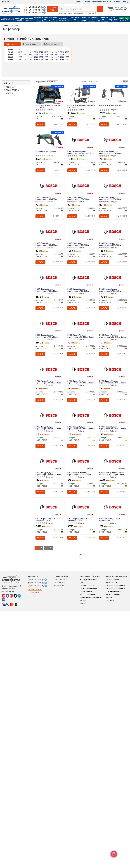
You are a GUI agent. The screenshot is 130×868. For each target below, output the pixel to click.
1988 (62, 60)
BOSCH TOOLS (12, 90)
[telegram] (19, 596)
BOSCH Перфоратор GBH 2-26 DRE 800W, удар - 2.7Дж (49, 520)
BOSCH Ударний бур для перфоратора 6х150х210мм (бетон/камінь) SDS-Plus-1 (78, 198)
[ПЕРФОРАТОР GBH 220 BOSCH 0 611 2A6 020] (49, 95)
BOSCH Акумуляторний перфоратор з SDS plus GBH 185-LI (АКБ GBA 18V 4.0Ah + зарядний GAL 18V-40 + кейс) (81, 152)
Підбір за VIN (52, 9)
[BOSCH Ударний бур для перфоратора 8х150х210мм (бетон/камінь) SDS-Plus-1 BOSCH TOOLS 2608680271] (81, 231)
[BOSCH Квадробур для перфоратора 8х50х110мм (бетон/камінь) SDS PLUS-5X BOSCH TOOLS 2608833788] (49, 461)
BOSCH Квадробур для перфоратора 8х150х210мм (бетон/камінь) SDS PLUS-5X (47, 336)
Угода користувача (87, 594)
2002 (31, 55)
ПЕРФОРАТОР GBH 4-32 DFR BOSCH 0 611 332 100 (81, 106)
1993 (36, 57)
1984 (41, 60)
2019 (67, 52)
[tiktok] (15, 596)
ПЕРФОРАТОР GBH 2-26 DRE (110, 105)
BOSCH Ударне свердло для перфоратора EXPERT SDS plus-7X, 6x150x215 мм (81, 474)
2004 (41, 55)
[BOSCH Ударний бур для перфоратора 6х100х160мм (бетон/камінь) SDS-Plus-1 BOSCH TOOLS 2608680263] (49, 185)
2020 (20, 50)
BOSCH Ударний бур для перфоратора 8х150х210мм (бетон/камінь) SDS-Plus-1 (78, 244)
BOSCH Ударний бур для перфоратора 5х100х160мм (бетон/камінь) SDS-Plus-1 (110, 152)
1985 (46, 60)
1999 (67, 57)
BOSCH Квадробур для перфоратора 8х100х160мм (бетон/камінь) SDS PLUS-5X (111, 290)
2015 (46, 52)
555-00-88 (32, 7)
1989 (67, 60)
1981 (25, 60)
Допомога (110, 600)
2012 (31, 52)
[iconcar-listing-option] (127, 82)
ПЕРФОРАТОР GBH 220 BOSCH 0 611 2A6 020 (48, 106)
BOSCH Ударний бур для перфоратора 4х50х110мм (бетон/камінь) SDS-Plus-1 (81, 336)
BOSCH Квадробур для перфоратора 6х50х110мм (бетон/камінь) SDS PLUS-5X (81, 428)
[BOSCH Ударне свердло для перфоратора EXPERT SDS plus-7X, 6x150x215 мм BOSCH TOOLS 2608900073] (81, 461)
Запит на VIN (35, 593)
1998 (62, 57)
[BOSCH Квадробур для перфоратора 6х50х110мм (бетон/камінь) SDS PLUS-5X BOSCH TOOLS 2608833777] (81, 415)
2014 (41, 52)
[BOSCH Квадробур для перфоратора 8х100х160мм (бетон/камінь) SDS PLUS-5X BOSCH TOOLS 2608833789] (113, 277)
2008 (62, 55)
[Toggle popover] (114, 854)
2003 (36, 55)
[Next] (51, 548)
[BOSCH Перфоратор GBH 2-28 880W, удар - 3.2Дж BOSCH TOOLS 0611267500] (81, 507)
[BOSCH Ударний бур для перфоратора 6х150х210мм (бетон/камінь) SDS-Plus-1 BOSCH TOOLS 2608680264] (81, 185)
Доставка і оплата (83, 2)
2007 (57, 55)
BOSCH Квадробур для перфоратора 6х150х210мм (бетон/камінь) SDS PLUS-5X (47, 290)
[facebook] (7, 596)
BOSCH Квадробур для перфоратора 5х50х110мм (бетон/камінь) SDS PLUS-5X (49, 428)
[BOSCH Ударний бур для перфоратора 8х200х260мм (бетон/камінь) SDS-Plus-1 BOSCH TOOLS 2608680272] (113, 231)
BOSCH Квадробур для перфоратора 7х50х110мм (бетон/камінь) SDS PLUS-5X (113, 428)
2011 (25, 52)
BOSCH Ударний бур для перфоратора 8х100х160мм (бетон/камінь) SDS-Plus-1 (46, 244)
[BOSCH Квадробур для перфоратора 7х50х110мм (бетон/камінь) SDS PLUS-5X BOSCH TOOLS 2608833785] (113, 415)
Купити (40, 124)
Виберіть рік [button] (12, 44)
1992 (31, 57)
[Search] (100, 9)
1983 (36, 60)
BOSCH (10, 87)
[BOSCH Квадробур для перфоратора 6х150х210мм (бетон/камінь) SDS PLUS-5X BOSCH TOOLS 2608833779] (49, 277)
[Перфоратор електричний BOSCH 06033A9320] (49, 140)
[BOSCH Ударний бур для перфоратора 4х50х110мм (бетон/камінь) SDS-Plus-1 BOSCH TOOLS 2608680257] (81, 323)
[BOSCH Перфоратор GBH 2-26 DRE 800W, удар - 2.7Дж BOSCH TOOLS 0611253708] (49, 507)
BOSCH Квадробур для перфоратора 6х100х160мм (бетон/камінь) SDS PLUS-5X (79, 290)
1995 (46, 57)
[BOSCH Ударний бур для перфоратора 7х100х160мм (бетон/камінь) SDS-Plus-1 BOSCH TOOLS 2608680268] (113, 185)
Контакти (117, 2)
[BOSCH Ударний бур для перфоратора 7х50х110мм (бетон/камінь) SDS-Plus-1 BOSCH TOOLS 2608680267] (81, 369)
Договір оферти (86, 591)
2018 (62, 52)
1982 (31, 60)
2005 (46, 55)
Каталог (83, 600)
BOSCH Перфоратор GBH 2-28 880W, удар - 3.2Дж (79, 520)
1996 (51, 57)
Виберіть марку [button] (31, 44)
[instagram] (11, 596)
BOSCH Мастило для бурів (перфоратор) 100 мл (110, 520)
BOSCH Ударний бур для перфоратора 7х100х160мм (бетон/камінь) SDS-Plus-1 (110, 198)
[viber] (4, 599)
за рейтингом (52, 82)
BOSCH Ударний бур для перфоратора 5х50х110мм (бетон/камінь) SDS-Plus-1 (113, 336)
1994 (41, 57)
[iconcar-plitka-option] (124, 82)
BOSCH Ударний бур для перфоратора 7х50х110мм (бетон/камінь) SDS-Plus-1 (81, 382)
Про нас (83, 603)
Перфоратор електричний (46, 151)
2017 (57, 52)
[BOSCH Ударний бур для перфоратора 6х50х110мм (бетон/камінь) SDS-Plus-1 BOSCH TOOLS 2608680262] (49, 369)
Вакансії (109, 597)
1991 (25, 57)
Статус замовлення (88, 580)
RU (8, 2)
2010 (20, 52)
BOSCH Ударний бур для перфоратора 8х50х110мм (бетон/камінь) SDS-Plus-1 (113, 382)
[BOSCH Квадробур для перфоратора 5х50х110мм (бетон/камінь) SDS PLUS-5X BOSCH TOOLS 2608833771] (49, 415)
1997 (57, 57)
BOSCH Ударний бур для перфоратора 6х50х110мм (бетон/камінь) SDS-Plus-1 (49, 382)
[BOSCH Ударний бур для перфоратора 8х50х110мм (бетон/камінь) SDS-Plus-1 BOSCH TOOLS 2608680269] (113, 369)
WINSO (9, 93)
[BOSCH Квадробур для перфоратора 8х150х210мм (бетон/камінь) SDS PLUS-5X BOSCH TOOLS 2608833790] (49, 323)
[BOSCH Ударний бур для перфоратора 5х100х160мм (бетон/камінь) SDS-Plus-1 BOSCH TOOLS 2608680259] (113, 139)
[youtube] (4, 596)
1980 (20, 60)
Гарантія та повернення (102, 2)
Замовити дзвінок (35, 589)
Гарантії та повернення (89, 588)
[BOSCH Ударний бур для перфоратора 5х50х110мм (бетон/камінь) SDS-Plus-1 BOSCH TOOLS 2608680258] (113, 323)
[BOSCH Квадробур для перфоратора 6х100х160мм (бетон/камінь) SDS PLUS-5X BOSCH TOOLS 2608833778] (81, 277)
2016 (51, 52)
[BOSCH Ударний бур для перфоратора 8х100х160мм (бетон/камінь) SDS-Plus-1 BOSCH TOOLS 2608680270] (49, 231)
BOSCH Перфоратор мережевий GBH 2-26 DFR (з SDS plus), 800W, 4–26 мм (113, 474)
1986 (51, 60)
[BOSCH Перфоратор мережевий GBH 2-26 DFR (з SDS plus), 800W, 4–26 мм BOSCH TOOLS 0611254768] (113, 461)
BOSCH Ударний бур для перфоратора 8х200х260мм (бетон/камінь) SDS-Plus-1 (110, 244)
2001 (25, 55)
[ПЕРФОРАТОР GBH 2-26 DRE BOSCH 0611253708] (113, 95)
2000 (20, 55)
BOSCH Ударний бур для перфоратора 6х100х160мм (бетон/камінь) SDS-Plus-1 (46, 198)
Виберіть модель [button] (52, 44)
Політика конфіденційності (90, 597)
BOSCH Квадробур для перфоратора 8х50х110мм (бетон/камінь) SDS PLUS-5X (49, 474)
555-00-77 (32, 12)
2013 (36, 52)
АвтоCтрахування (113, 594)
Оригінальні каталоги (114, 591)
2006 (51, 55)
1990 (20, 57)
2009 (67, 55)
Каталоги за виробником (116, 586)
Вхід (125, 2)
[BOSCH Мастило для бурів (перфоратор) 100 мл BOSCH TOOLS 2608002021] (113, 507)
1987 (57, 60)
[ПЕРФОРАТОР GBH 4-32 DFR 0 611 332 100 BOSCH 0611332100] (81, 95)
